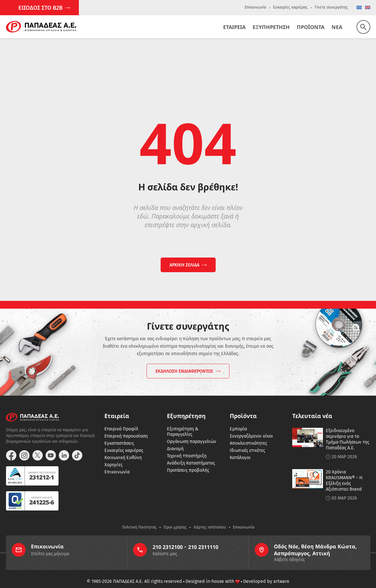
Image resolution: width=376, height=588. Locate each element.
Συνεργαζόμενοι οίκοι (251, 429)
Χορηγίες (113, 457)
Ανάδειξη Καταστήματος (191, 455)
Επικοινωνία (255, 7)
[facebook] (11, 448)
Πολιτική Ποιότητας (139, 520)
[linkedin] (64, 448)
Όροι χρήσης (175, 520)
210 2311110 (203, 539)
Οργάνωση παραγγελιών (192, 434)
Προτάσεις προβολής (188, 463)
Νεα (337, 27)
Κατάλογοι (240, 450)
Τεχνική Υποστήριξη (187, 448)
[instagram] (24, 448)
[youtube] (51, 448)
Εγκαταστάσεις (119, 436)
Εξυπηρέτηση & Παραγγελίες (183, 424)
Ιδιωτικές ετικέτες (247, 443)
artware (281, 574)
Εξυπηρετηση (271, 27)
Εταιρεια (234, 27)
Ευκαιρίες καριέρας (290, 7)
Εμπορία (238, 421)
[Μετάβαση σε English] (368, 8)
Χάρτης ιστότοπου (210, 520)
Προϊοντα (311, 27)
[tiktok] (77, 448)
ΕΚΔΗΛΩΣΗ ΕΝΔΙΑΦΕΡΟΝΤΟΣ (184, 364)
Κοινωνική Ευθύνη (123, 450)
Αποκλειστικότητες (248, 436)
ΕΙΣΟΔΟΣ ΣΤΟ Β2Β (40, 8)
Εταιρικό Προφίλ (121, 421)
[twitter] (38, 448)
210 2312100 (168, 539)
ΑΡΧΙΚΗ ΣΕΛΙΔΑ (184, 265)
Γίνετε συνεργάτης (331, 7)
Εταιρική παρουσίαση (126, 429)
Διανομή (175, 441)
